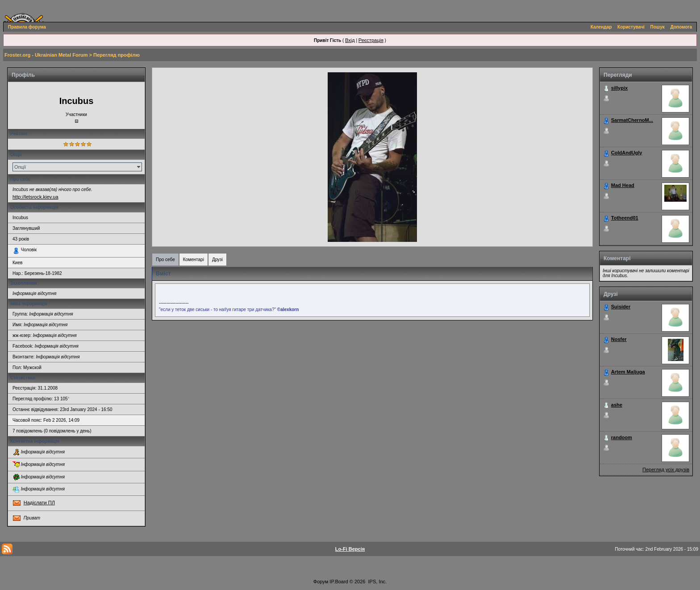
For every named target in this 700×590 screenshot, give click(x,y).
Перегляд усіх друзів (666, 470)
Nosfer (619, 339)
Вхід (350, 40)
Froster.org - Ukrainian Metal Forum (46, 55)
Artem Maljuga (628, 372)
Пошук (658, 27)
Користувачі (631, 27)
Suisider (621, 307)
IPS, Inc (377, 582)
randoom (622, 437)
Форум (321, 582)
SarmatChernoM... (632, 120)
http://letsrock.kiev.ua (35, 197)
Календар (601, 27)
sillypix (619, 88)
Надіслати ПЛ (39, 503)
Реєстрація (371, 40)
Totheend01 (625, 218)
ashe (617, 405)
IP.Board (339, 582)
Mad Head (623, 185)
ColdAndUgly (627, 153)
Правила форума (27, 27)
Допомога (681, 27)
